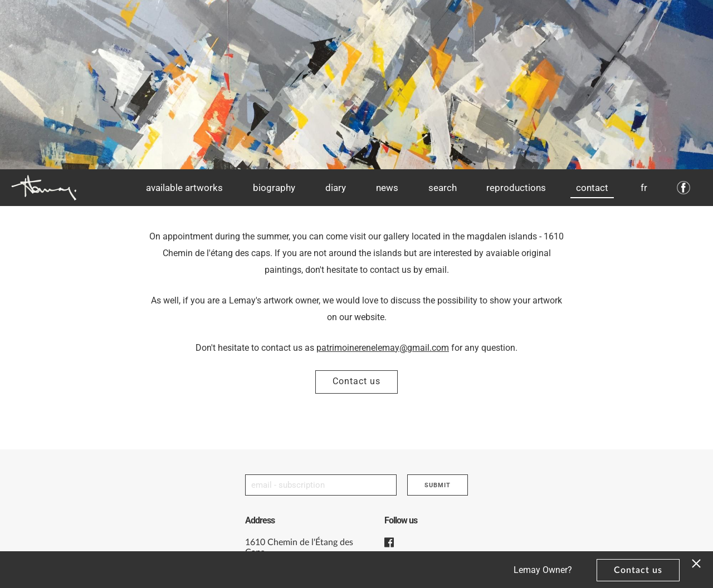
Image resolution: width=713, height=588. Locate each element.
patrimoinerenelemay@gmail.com (383, 348)
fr (644, 188)
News (387, 188)
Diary (336, 188)
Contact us (356, 381)
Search (443, 188)
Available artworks (184, 188)
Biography (274, 188)
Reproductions (516, 188)
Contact (592, 188)
